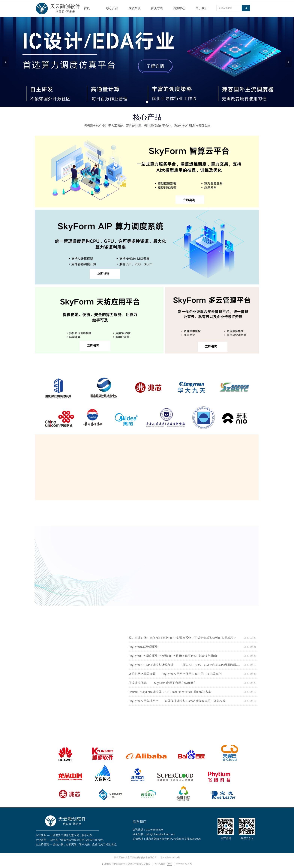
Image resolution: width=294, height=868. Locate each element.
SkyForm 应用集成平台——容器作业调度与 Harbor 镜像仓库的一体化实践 (177, 701)
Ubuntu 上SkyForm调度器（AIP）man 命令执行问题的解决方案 (170, 692)
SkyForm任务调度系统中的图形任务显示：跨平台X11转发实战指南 (173, 656)
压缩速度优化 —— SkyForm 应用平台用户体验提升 (162, 683)
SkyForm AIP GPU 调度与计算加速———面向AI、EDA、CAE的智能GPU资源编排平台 (185, 665)
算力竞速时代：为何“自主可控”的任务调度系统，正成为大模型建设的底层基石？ (182, 638)
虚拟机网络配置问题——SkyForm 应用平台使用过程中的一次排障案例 (175, 674)
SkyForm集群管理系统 (143, 647)
